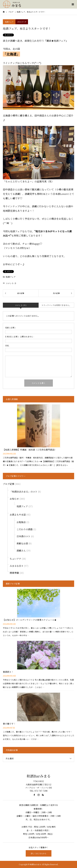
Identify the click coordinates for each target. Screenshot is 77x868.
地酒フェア (9, 22)
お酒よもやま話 (18, 515)
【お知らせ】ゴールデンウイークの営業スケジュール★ (30, 620)
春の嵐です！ (9, 724)
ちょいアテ (15, 559)
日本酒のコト (23, 536)
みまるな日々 (17, 566)
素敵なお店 (22, 543)
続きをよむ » (62, 465)
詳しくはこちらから (39, 853)
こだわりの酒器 (25, 529)
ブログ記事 (9, 484)
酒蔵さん (21, 551)
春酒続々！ (8, 672)
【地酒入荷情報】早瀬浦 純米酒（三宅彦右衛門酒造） (30, 450)
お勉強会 (21, 522)
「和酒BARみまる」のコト (23, 492)
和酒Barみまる (39, 776)
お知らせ (14, 499)
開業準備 (14, 573)
